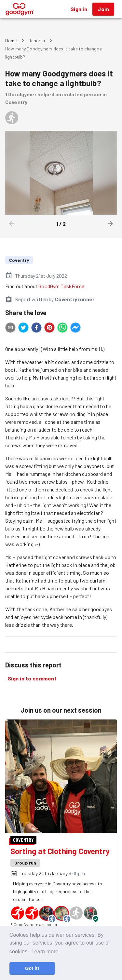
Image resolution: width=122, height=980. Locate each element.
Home (11, 40)
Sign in (79, 9)
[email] (10, 329)
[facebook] (36, 329)
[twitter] (23, 329)
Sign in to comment (32, 678)
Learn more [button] (45, 952)
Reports (37, 40)
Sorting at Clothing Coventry (60, 851)
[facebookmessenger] (75, 329)
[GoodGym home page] (20, 8)
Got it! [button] (32, 968)
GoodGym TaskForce (61, 286)
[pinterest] (49, 329)
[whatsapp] (62, 329)
